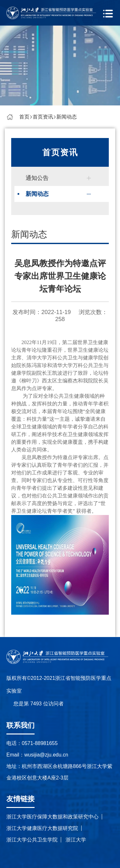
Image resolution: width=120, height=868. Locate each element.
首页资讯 (43, 117)
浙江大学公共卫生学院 (32, 840)
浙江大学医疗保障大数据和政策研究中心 (52, 817)
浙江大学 (76, 840)
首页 (24, 117)
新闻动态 (67, 117)
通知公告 (37, 178)
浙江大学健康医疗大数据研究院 (42, 828)
